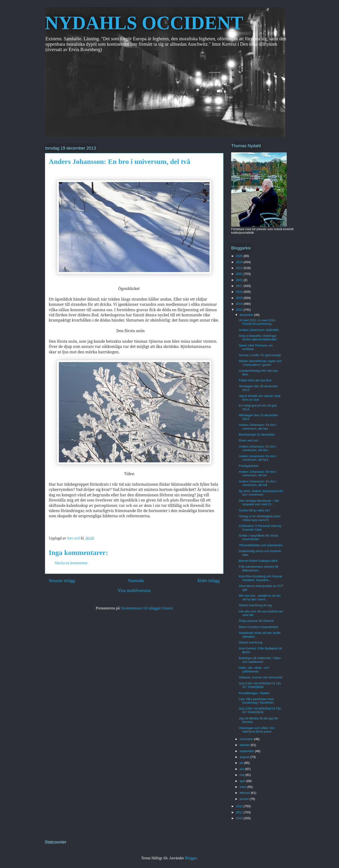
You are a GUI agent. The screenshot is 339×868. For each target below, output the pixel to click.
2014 (240, 304)
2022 (240, 274)
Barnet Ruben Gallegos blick (258, 561)
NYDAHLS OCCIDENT (144, 23)
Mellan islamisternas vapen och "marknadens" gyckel (260, 363)
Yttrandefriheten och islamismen (261, 545)
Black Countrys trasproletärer (258, 627)
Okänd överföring (250, 642)
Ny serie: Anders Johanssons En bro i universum (261, 493)
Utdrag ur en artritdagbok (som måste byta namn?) (260, 518)
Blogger (191, 858)
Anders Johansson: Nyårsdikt (259, 330)
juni (242, 769)
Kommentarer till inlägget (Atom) (147, 608)
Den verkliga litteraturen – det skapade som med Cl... (259, 503)
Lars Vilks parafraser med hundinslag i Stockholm (256, 701)
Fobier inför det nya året (255, 380)
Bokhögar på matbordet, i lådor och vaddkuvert (260, 660)
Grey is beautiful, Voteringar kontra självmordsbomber (258, 338)
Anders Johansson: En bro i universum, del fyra (258, 458)
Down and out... (249, 440)
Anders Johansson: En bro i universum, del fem (258, 448)
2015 (240, 298)
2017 (240, 286)
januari (245, 799)
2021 (240, 280)
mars (244, 787)
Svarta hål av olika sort (254, 510)
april (243, 781)
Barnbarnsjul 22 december (257, 434)
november (247, 739)
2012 (240, 806)
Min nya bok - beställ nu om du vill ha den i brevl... (260, 597)
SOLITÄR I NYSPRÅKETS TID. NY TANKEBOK (260, 685)
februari (245, 793)
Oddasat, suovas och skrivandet (260, 677)
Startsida (136, 581)
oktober (245, 745)
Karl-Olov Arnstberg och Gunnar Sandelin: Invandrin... (260, 578)
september (247, 751)
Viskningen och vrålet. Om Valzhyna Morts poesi (257, 730)
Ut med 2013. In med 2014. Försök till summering (257, 322)
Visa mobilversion (134, 590)
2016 (240, 292)
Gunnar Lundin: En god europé (260, 355)
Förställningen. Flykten (254, 693)
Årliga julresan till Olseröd (256, 621)
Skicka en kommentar (71, 563)
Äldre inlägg (208, 581)
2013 (240, 310)
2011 (240, 812)
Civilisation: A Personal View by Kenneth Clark (260, 528)
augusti (245, 757)
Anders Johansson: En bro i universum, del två (258, 483)
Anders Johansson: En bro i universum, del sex (258, 427)
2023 (240, 268)
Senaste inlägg (62, 581)
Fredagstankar (249, 466)
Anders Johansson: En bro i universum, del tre (258, 474)
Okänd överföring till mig (255, 605)
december (247, 315)
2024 (240, 262)
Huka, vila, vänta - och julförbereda (254, 670)
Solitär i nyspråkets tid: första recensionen (258, 537)
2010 (240, 818)
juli (242, 763)
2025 (240, 256)
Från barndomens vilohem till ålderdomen (258, 568)
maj (243, 775)
